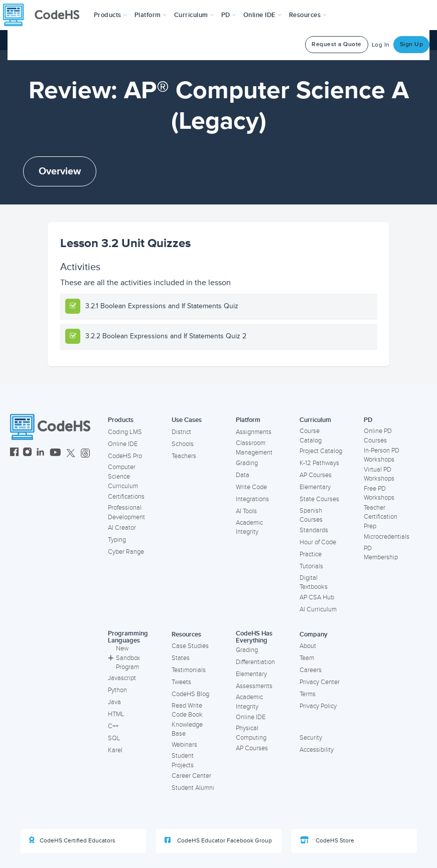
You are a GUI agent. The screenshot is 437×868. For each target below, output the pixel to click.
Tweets (181, 682)
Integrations (252, 499)
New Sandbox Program (124, 658)
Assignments (254, 432)
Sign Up (412, 44)
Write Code (251, 487)
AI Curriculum (318, 609)
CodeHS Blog (190, 694)
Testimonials (189, 670)
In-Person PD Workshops (382, 455)
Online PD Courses (378, 436)
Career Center (191, 776)
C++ (113, 726)
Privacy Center (320, 682)
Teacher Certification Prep (381, 517)
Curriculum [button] (194, 15)
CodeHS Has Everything (254, 637)
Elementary (315, 487)
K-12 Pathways (319, 463)
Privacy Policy (318, 706)
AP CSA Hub (317, 597)
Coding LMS (125, 432)
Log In (381, 45)
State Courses (319, 499)
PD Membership (381, 553)
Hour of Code (318, 542)
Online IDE (123, 444)
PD (368, 420)
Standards (314, 530)
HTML (116, 714)
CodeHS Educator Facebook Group (218, 840)
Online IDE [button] (263, 15)
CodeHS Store (327, 840)
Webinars (184, 745)
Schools (183, 444)
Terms (308, 694)
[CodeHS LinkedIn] (40, 453)
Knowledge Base (187, 729)
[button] (111, 15)
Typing (117, 540)
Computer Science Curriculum (123, 476)
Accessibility (317, 750)
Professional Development (126, 512)
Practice (311, 554)
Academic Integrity (249, 527)
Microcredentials (387, 537)
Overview (60, 171)
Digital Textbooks (314, 583)
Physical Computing (251, 733)
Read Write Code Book (187, 710)
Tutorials (311, 566)
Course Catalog (311, 436)
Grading (247, 463)
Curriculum (315, 420)
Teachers (184, 456)
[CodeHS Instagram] (27, 453)
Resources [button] (308, 15)
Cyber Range (126, 552)
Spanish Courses (311, 515)
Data (243, 475)
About (308, 646)
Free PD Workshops (379, 493)
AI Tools (246, 511)
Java (114, 702)
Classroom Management (254, 448)
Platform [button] (151, 15)
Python (117, 690)
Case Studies (190, 646)
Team (307, 658)
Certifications (126, 497)
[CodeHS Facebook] (14, 453)
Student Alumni (193, 788)
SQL (114, 738)
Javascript (122, 678)
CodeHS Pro (125, 456)
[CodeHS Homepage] (45, 15)
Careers (311, 670)
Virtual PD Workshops (379, 474)
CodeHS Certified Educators (72, 840)
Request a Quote (337, 44)
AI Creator (122, 528)
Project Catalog (321, 451)
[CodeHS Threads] (85, 453)
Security (311, 738)
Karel (115, 750)
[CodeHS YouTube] (55, 453)
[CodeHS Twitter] (71, 453)
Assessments (254, 686)
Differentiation (255, 662)
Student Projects (183, 761)
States (181, 658)
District (181, 432)
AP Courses (316, 475)
